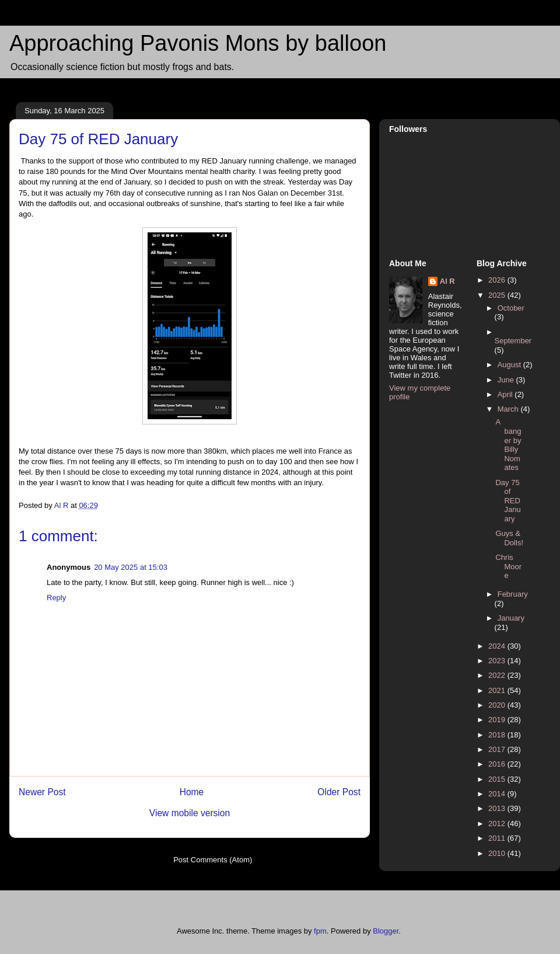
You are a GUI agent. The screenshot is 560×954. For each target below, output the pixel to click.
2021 (498, 690)
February (513, 594)
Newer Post (42, 792)
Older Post (339, 792)
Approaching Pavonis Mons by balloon (198, 43)
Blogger (386, 931)
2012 (498, 824)
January (511, 618)
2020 (498, 705)
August (510, 365)
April (506, 394)
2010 (498, 853)
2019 (498, 720)
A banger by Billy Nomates (508, 445)
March (509, 409)
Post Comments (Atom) (213, 860)
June (507, 380)
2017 (498, 749)
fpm (320, 931)
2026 (498, 280)
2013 (498, 808)
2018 (498, 735)
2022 (498, 675)
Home (192, 792)
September (513, 341)
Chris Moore (508, 566)
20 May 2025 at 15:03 (131, 567)
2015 (498, 779)
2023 (498, 661)
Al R (447, 281)
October (511, 308)
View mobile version (190, 813)
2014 (498, 794)
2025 (498, 295)
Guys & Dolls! (509, 538)
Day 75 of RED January (508, 501)
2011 (498, 838)
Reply (56, 598)
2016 (498, 764)
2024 (498, 646)
